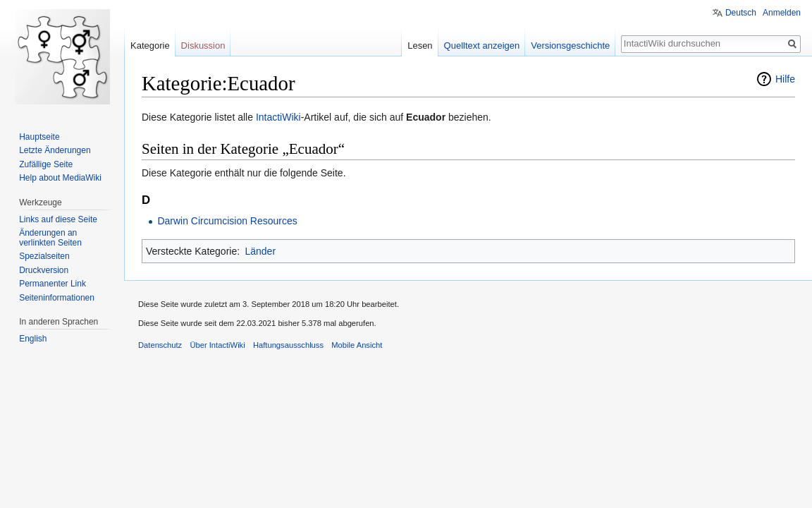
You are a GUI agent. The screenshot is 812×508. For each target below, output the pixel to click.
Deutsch (741, 13)
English (33, 339)
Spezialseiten (44, 256)
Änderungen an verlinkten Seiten (50, 238)
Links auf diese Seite (58, 219)
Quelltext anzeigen (482, 46)
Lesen (420, 46)
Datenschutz (160, 345)
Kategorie (150, 46)
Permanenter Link (53, 284)
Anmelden (782, 13)
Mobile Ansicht (357, 345)
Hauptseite (39, 137)
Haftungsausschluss (288, 345)
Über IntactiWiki (217, 345)
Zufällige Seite (46, 164)
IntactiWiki (278, 117)
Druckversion (44, 270)
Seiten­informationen (57, 298)
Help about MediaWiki (60, 178)
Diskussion (203, 46)
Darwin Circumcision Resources (227, 221)
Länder (260, 251)
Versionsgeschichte (570, 46)
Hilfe (785, 79)
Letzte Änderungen (55, 150)
